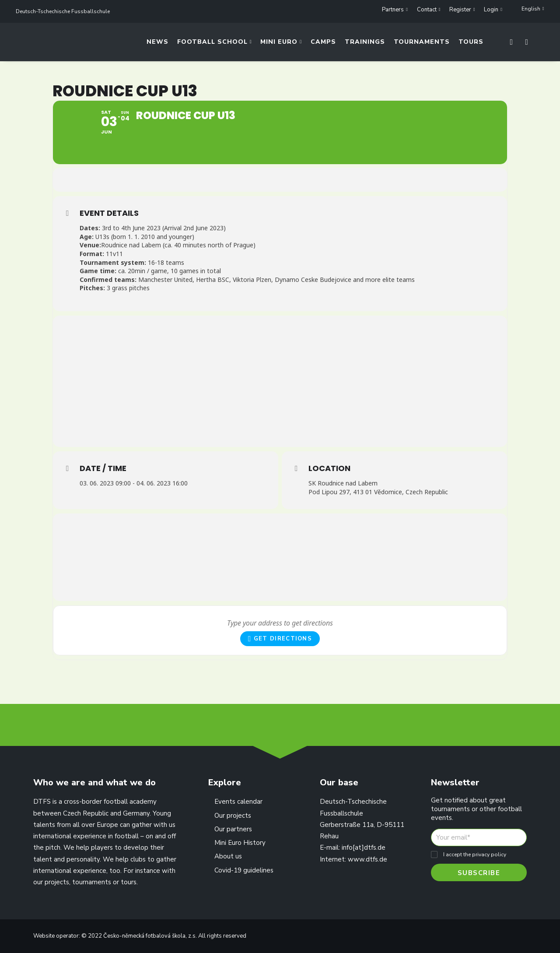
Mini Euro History (240, 843)
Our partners (233, 829)
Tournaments (422, 44)
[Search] (524, 44)
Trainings (365, 44)
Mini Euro (281, 44)
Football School (215, 44)
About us (228, 856)
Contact (429, 10)
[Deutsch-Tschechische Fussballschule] (26, 44)
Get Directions (280, 657)
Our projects (233, 816)
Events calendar (238, 802)
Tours (471, 44)
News (157, 44)
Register (462, 10)
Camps (323, 44)
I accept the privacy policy (475, 855)
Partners (395, 10)
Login (493, 10)
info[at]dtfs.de (364, 848)
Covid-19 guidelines (244, 870)
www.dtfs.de (367, 859)
